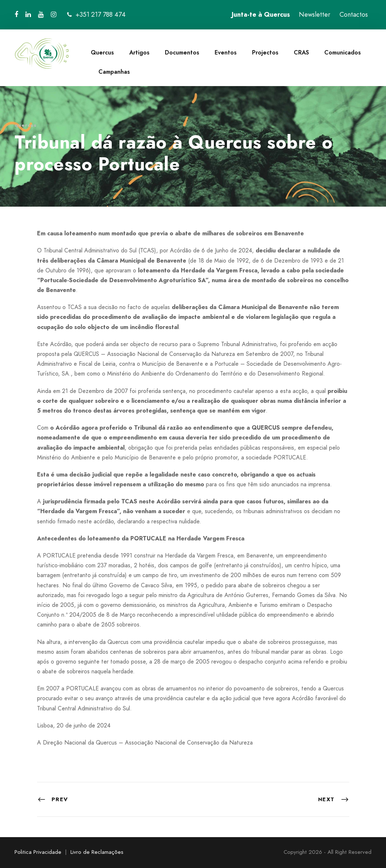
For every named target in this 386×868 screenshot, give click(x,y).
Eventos (226, 52)
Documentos (182, 52)
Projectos (265, 52)
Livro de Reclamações (97, 852)
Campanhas (114, 72)
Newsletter (315, 15)
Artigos (139, 52)
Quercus (102, 52)
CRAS (301, 52)
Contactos (354, 15)
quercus (26, 125)
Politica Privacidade (38, 852)
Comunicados (343, 52)
